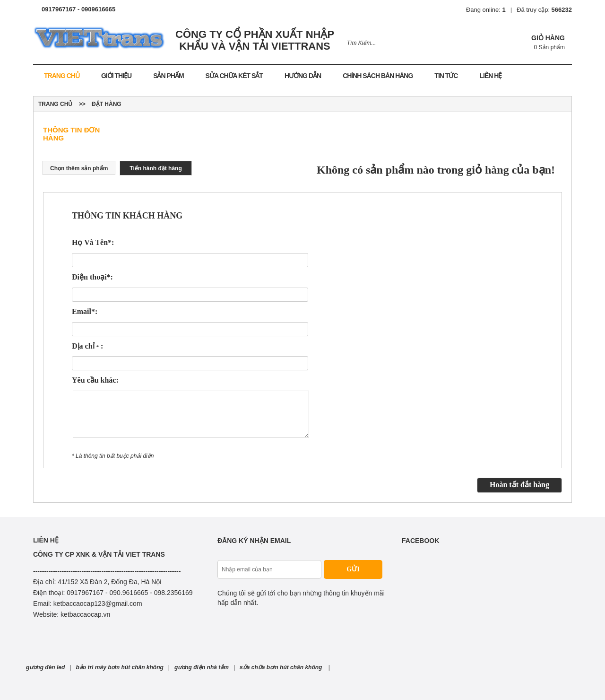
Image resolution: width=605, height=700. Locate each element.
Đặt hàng (107, 104)
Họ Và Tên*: (93, 242)
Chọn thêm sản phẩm (79, 168)
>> (82, 104)
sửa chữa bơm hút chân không (282, 667)
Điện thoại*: (92, 277)
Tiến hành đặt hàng (156, 168)
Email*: (85, 311)
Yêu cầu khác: (95, 380)
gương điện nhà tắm (202, 667)
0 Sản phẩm (549, 47)
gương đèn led (45, 667)
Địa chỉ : (87, 346)
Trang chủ (55, 104)
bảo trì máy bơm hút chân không (119, 667)
